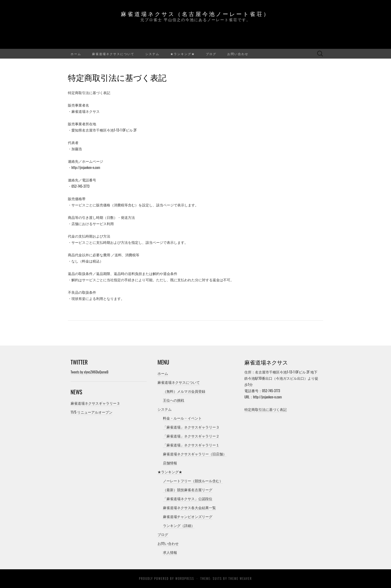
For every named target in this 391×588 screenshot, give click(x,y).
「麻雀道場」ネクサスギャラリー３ (191, 427)
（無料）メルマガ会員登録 (184, 391)
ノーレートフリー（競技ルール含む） (193, 481)
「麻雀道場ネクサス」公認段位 (188, 498)
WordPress (185, 579)
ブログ (211, 54)
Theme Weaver (240, 579)
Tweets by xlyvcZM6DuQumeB (89, 372)
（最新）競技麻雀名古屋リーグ (188, 490)
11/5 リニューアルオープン (92, 412)
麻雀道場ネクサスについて (113, 54)
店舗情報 (170, 463)
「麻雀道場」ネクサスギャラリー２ (191, 436)
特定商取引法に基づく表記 (266, 409)
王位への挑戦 (174, 400)
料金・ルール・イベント (182, 418)
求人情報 (170, 552)
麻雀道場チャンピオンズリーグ (188, 516)
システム (152, 54)
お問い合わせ (238, 54)
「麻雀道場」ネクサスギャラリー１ (191, 445)
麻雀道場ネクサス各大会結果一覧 (189, 507)
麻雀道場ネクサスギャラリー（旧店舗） (195, 454)
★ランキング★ (183, 54)
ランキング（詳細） (179, 525)
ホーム (76, 54)
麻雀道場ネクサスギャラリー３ (95, 403)
